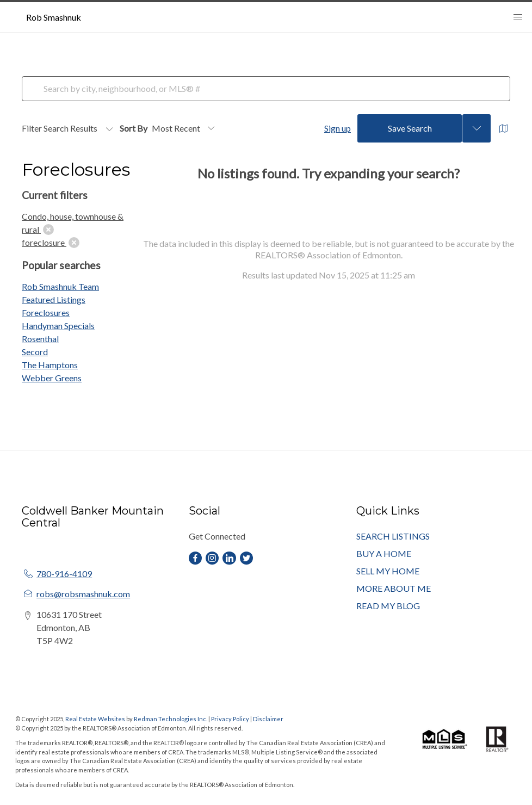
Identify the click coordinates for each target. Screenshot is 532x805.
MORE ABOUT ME (394, 588)
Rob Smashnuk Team (60, 286)
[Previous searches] (477, 128)
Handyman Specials (58, 326)
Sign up (338, 128)
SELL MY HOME (388, 571)
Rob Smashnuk (54, 17)
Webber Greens (52, 378)
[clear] (48, 230)
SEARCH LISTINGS (393, 536)
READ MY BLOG (388, 606)
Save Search (410, 128)
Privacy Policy (230, 719)
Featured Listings (54, 299)
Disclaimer (268, 719)
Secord (35, 352)
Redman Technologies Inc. (171, 719)
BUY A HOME (384, 553)
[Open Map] (504, 129)
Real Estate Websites (96, 719)
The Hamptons (50, 365)
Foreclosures (46, 312)
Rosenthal (40, 339)
